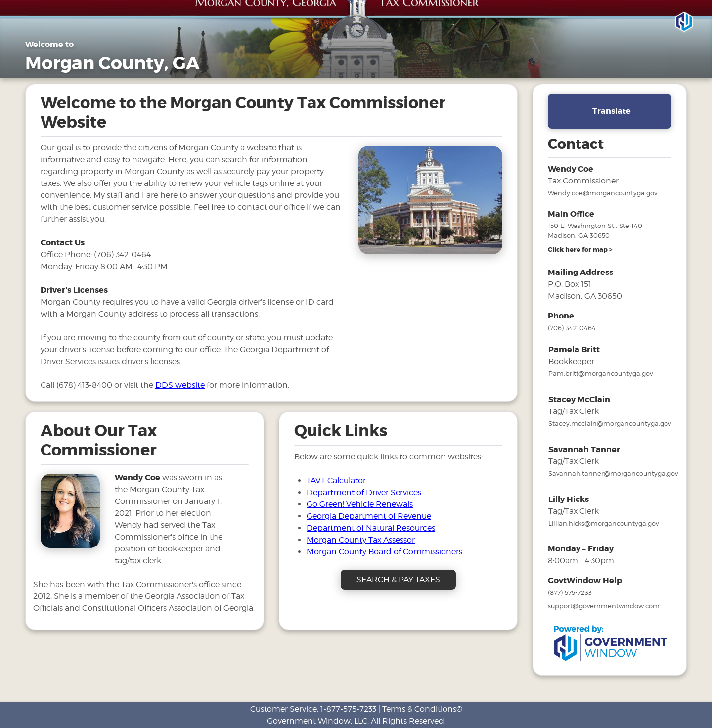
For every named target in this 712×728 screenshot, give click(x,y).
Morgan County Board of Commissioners (384, 552)
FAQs (605, 67)
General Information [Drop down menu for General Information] (405, 67)
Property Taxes (487, 67)
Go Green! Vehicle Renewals (360, 504)
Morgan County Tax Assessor (361, 540)
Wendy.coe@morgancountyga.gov (602, 193)
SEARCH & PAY (658, 67)
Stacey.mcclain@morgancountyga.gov (610, 423)
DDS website (180, 385)
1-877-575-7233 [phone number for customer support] (348, 709)
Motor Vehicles (554, 67)
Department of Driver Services (364, 492)
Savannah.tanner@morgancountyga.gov (613, 473)
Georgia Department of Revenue (369, 516)
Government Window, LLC (317, 721)
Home (339, 67)
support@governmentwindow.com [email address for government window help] (604, 606)
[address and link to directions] (580, 250)
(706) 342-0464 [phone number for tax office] (572, 328)
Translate (612, 111)
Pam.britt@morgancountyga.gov (601, 373)
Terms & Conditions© (422, 709)
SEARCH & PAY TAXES (398, 579)
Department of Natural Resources (371, 528)
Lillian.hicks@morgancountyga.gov (603, 523)
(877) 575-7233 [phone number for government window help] (570, 592)
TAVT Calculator (336, 480)
